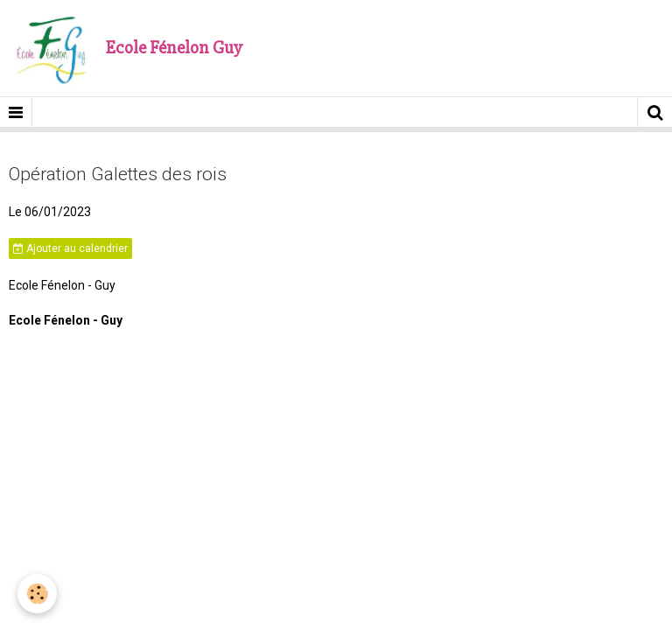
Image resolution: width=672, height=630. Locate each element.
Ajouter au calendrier (70, 248)
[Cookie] (37, 594)
